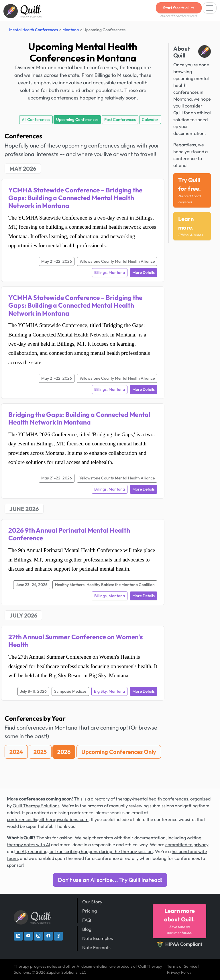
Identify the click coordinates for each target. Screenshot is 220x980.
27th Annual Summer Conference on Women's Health (75, 641)
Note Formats (96, 947)
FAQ (87, 920)
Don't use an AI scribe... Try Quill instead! (110, 880)
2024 (16, 752)
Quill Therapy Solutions (36, 806)
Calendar (150, 119)
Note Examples (98, 938)
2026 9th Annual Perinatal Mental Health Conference (69, 534)
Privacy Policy (179, 972)
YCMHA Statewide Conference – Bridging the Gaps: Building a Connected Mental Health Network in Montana (75, 198)
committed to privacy (187, 844)
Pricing (90, 911)
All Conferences (36, 119)
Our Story (92, 902)
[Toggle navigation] (210, 8)
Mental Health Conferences (34, 30)
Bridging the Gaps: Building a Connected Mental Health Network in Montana (79, 418)
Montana (71, 30)
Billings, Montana (110, 272)
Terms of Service (182, 966)
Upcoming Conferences (77, 119)
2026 (64, 752)
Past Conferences (120, 119)
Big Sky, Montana (109, 691)
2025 (40, 752)
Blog (87, 929)
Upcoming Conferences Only (119, 752)
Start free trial (179, 8)
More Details (144, 272)
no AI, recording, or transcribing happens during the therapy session (84, 851)
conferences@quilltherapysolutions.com (48, 819)
